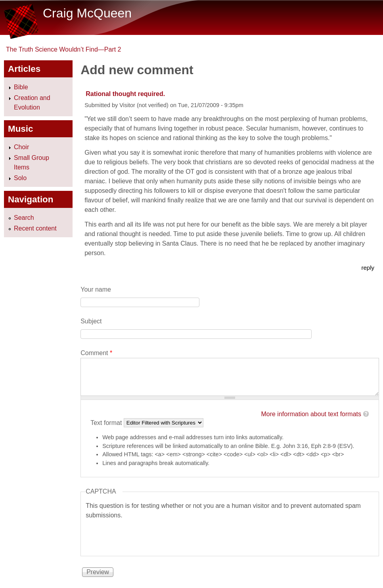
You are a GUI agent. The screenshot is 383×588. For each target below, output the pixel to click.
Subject (91, 321)
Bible (21, 87)
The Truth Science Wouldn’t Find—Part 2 (64, 49)
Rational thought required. (125, 94)
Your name (96, 289)
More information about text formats (311, 414)
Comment (96, 353)
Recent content (35, 228)
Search (24, 218)
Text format (107, 422)
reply (368, 268)
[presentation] (146, 536)
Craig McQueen (87, 13)
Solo (20, 178)
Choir (21, 147)
